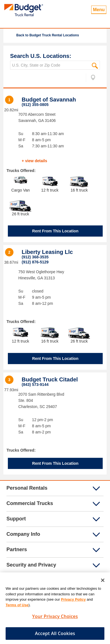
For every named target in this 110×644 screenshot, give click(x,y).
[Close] (103, 582)
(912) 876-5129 (35, 262)
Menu (99, 10)
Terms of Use (17, 607)
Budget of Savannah (49, 100)
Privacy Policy (73, 602)
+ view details (34, 161)
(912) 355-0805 (35, 105)
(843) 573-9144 (35, 384)
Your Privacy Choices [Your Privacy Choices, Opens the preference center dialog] (55, 619)
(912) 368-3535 (35, 257)
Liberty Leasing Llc (47, 252)
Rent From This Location (55, 231)
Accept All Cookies (55, 635)
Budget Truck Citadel (50, 379)
